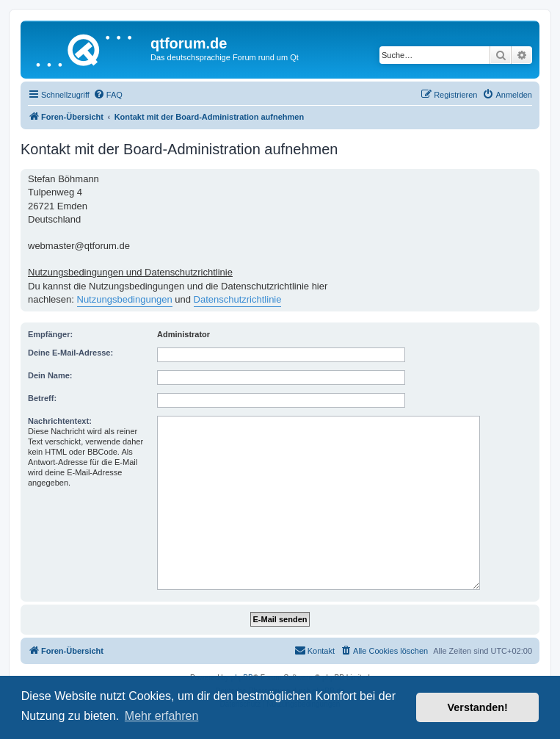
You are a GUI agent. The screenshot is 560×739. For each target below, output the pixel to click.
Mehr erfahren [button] (162, 716)
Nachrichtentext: (60, 421)
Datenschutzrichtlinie (238, 299)
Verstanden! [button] (478, 707)
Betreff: (42, 398)
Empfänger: (50, 334)
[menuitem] (108, 95)
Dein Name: (50, 375)
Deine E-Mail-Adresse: (70, 353)
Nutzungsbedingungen (125, 299)
